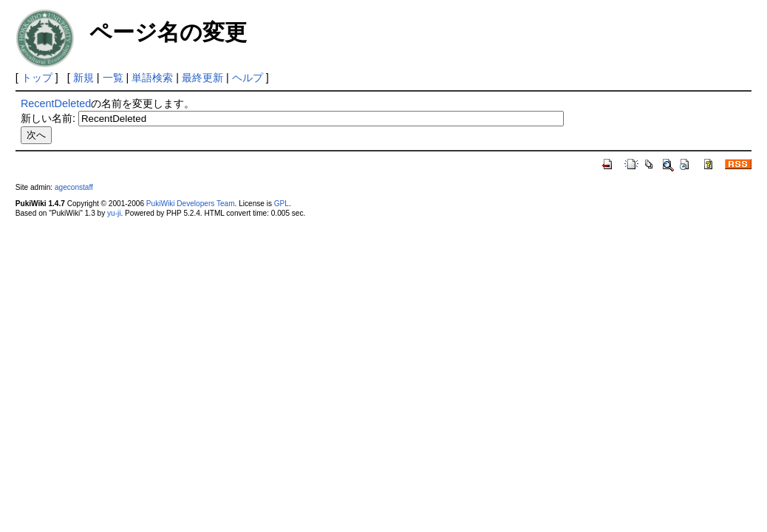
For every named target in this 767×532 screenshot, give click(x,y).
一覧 (113, 78)
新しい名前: (48, 118)
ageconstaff (74, 187)
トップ (37, 78)
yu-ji (114, 213)
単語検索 (152, 78)
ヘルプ (248, 78)
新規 (83, 78)
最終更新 (202, 78)
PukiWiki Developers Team (191, 204)
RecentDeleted (56, 103)
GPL (282, 204)
